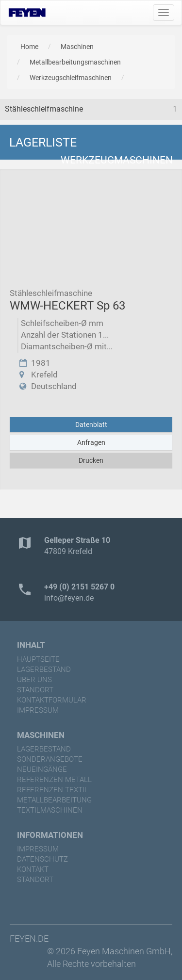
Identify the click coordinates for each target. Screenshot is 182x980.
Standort (35, 690)
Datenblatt (91, 425)
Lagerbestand (44, 670)
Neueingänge (42, 769)
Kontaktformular (52, 700)
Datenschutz (42, 859)
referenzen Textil (53, 790)
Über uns (34, 680)
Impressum (38, 710)
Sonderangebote (50, 759)
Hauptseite (38, 659)
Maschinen (77, 47)
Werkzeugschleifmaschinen (71, 78)
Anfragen (91, 442)
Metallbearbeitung (54, 800)
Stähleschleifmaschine (44, 109)
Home (29, 47)
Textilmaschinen (50, 810)
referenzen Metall (54, 780)
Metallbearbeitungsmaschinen (75, 62)
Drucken (91, 460)
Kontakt (33, 869)
